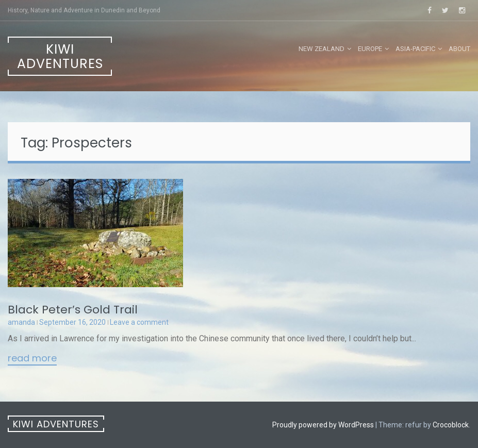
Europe (370, 49)
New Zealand (322, 49)
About (459, 49)
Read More (32, 359)
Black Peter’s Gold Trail (73, 310)
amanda (21, 322)
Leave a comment (139, 322)
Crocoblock (451, 425)
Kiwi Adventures (60, 56)
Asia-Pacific (415, 49)
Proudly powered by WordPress (323, 425)
